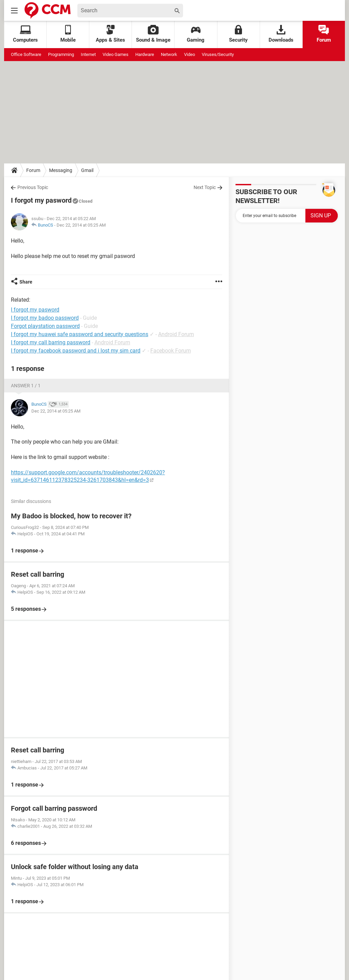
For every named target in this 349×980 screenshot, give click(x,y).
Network (169, 54)
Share (26, 282)
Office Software (26, 54)
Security (238, 34)
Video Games (116, 54)
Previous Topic (33, 187)
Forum (324, 34)
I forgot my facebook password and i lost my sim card (76, 351)
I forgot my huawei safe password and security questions (80, 334)
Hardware (145, 54)
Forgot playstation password (45, 326)
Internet (88, 54)
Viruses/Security (218, 54)
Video (189, 54)
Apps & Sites (110, 34)
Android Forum (176, 334)
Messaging (61, 170)
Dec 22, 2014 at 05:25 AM (81, 225)
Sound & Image (153, 34)
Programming (61, 54)
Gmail (87, 170)
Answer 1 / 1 (26, 386)
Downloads (281, 34)
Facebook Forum (171, 351)
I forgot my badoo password (45, 318)
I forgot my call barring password (51, 342)
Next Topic (205, 187)
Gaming (196, 34)
